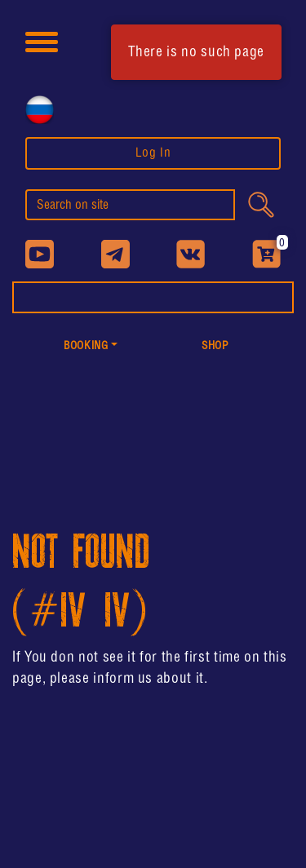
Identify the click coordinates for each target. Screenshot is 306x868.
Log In (153, 153)
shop (215, 346)
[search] (130, 205)
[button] (91, 347)
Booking (86, 346)
